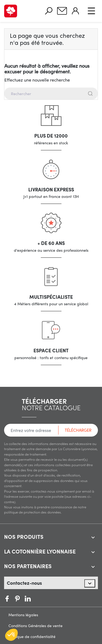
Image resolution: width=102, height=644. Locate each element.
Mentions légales (23, 615)
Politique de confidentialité (32, 636)
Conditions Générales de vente (35, 626)
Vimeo (28, 599)
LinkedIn (38, 599)
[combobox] (51, 94)
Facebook (7, 599)
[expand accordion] (93, 537)
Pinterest (17, 599)
